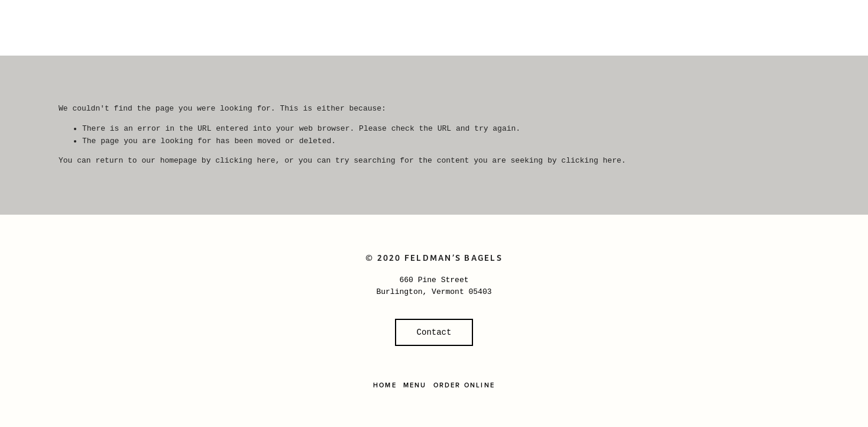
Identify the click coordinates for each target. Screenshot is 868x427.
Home (385, 385)
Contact (434, 332)
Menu (415, 385)
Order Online (464, 385)
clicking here (245, 161)
